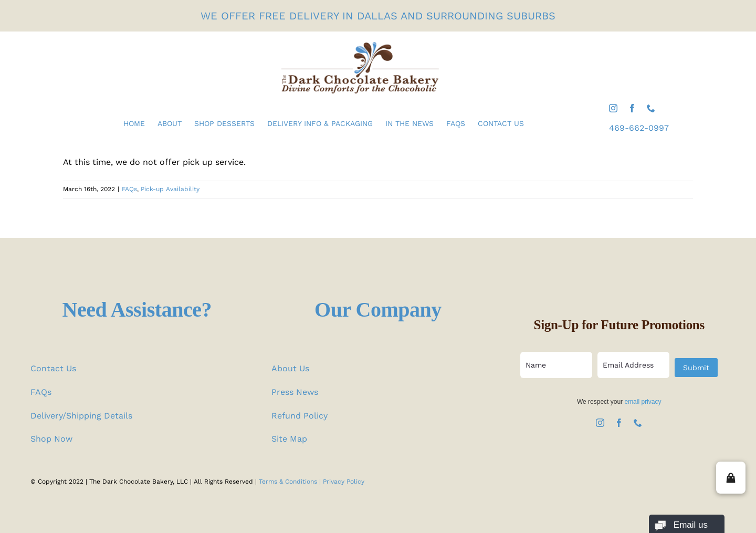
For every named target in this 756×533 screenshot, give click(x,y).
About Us (290, 368)
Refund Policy (300, 416)
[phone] (651, 108)
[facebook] (632, 108)
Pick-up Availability (170, 189)
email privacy (643, 402)
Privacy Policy (344, 482)
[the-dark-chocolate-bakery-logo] (360, 46)
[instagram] (613, 108)
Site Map (289, 439)
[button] (731, 478)
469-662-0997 (639, 128)
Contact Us (53, 368)
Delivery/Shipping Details (81, 416)
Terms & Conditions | (291, 482)
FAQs (129, 189)
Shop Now (51, 439)
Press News (295, 392)
